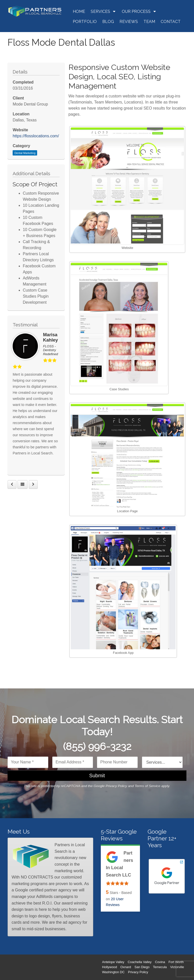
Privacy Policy (116, 786)
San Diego (142, 967)
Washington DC (113, 972)
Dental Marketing (25, 153)
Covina (160, 962)
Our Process (139, 11)
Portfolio (85, 22)
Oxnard (126, 967)
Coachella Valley (140, 962)
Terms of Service (147, 786)
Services (103, 11)
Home (79, 11)
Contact (171, 22)
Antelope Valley (113, 962)
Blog (108, 22)
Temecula (160, 967)
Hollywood (110, 967)
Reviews (129, 22)
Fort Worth (176, 962)
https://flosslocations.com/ (36, 136)
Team (149, 22)
